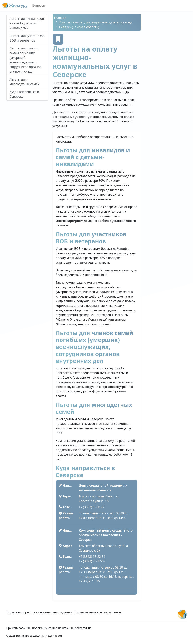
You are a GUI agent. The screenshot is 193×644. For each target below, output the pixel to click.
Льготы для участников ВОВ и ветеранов (27, 38)
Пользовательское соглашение (98, 612)
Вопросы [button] (39, 5)
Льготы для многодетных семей (25, 82)
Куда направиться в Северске (24, 94)
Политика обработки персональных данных (39, 612)
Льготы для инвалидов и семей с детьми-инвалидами (27, 23)
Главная (60, 18)
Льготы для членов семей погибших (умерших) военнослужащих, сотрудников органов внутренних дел (26, 60)
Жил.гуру (15, 5)
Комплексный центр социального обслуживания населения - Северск (106, 535)
